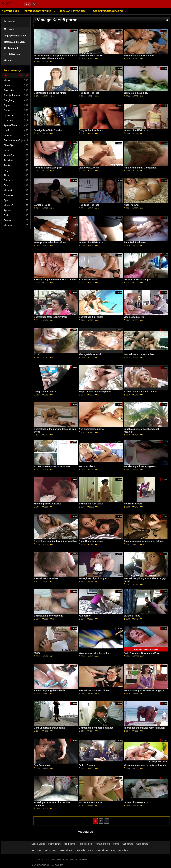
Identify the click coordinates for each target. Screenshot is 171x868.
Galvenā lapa (10, 11)
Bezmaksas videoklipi (39, 11)
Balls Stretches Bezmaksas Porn (142, 653)
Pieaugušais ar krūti (90, 354)
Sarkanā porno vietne (90, 802)
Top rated (11, 48)
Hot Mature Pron (133, 504)
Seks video (50, 850)
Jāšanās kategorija (73, 11)
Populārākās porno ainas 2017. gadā (144, 690)
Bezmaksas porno (105, 850)
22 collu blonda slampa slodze (140, 392)
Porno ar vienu (87, 466)
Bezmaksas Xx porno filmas (94, 690)
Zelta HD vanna (87, 765)
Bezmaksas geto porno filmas (50, 93)
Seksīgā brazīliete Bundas (48, 130)
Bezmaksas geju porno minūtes (96, 728)
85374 (37, 653)
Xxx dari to (85, 616)
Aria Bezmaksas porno (91, 429)
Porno (116, 844)
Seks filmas (142, 844)
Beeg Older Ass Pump (91, 130)
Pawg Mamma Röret (45, 392)
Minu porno (70, 844)
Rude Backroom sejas (91, 541)
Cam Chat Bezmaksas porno (49, 728)
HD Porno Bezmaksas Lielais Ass (52, 466)
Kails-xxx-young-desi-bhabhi (50, 690)
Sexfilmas (36, 850)
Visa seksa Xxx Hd (89, 168)
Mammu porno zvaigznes (48, 504)
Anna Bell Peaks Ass (135, 242)
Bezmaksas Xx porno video (139, 56)
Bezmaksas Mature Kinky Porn (51, 317)
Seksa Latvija (38, 844)
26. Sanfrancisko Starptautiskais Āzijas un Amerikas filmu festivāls (55, 57)
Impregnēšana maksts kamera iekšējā (144, 728)
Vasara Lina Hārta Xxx (136, 130)
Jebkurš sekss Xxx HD (91, 56)
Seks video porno (84, 850)
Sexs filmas (124, 850)
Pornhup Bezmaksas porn (48, 168)
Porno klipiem (86, 844)
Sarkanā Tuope (42, 205)
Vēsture (10, 22)
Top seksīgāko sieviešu (108, 11)
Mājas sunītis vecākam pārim (95, 392)
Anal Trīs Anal (131, 205)
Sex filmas (128, 844)
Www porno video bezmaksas (50, 242)
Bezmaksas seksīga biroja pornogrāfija (55, 541)
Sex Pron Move (42, 765)
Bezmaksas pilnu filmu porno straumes (55, 280)
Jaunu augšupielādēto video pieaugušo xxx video (15, 36)
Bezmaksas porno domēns (48, 616)
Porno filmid (54, 844)
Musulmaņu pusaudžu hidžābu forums (145, 765)
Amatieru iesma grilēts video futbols (144, 541)
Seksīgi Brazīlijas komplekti (94, 578)
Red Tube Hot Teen (89, 93)
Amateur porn (103, 844)
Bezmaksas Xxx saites (91, 317)
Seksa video (65, 850)
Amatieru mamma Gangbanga (140, 168)
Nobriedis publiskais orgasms (140, 466)
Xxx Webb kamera (89, 280)
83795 (37, 354)
